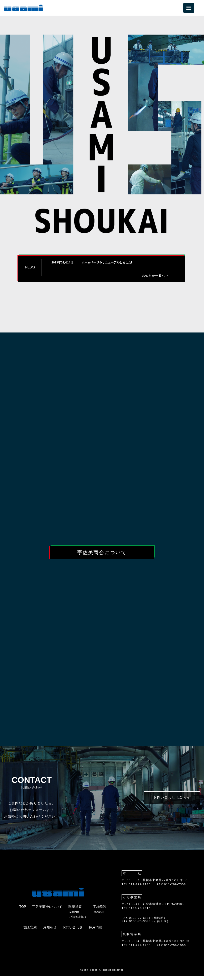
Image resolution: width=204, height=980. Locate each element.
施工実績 (30, 932)
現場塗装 (75, 911)
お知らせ (50, 932)
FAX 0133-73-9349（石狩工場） (146, 926)
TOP (23, 911)
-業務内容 (74, 916)
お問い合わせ (73, 932)
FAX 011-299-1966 (171, 950)
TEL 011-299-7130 (136, 889)
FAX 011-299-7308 (171, 889)
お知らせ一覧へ (156, 276)
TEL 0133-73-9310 (136, 913)
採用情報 (96, 932)
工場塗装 (100, 911)
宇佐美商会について (102, 553)
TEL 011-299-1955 (136, 950)
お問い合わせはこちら (172, 802)
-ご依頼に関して (78, 921)
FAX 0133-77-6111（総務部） (144, 922)
